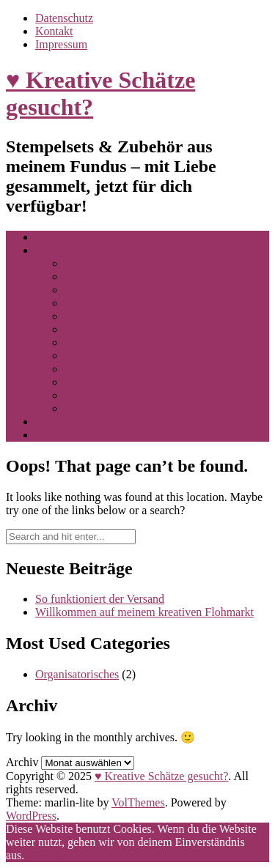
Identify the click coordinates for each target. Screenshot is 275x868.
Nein (52, 855)
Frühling (85, 369)
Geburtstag (90, 263)
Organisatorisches (77, 674)
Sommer (84, 382)
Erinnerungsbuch (104, 342)
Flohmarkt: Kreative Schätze (103, 250)
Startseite (57, 237)
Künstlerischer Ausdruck (123, 316)
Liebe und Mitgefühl (113, 290)
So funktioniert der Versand (100, 599)
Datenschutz (64, 18)
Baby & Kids (95, 303)
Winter (81, 408)
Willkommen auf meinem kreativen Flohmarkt (144, 612)
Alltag (79, 329)
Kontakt (54, 31)
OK (33, 855)
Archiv (22, 762)
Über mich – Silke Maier (93, 422)
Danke (80, 277)
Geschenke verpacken (116, 356)
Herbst (80, 395)
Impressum (61, 44)
